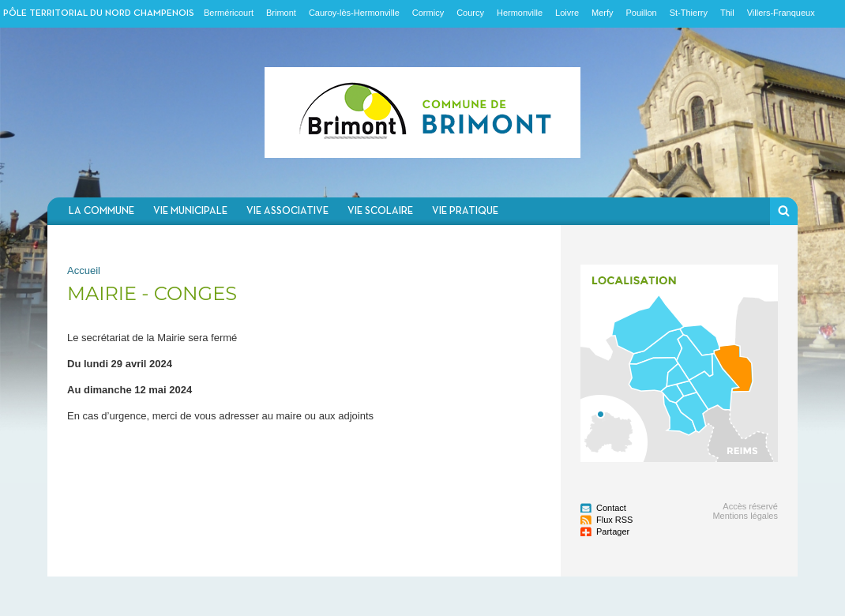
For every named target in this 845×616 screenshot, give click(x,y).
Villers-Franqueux (781, 13)
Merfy (603, 13)
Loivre (567, 13)
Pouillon (642, 13)
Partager (613, 531)
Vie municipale (190, 211)
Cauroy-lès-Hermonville (354, 13)
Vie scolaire (380, 211)
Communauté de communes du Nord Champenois (422, 113)
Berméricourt (229, 13)
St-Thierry (689, 13)
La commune (101, 211)
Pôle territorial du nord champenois (99, 13)
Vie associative (287, 211)
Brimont (281, 13)
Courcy (470, 13)
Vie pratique (465, 211)
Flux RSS (614, 520)
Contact (611, 508)
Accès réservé (750, 506)
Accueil (84, 270)
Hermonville (520, 13)
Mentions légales (745, 516)
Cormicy (428, 13)
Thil (727, 13)
